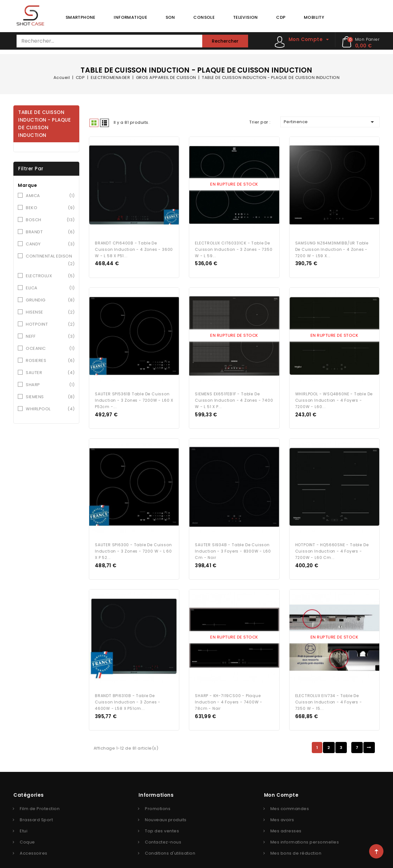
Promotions (158, 798)
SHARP (50, 385)
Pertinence (330, 122)
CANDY (50, 244)
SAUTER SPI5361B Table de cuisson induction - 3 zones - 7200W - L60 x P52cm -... (134, 395)
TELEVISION (246, 17)
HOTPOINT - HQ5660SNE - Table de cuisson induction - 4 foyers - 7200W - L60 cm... (332, 543)
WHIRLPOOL (50, 409)
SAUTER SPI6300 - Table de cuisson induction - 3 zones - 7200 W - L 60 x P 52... (133, 543)
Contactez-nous (163, 831)
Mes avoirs (282, 809)
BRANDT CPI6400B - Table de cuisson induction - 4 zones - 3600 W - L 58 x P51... (134, 247)
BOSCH (50, 220)
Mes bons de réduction (296, 842)
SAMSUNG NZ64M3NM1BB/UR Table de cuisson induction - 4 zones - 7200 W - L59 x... (332, 247)
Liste (104, 123)
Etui (24, 820)
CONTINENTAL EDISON (50, 260)
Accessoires (34, 842)
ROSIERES (50, 361)
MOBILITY (314, 17)
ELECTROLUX (50, 276)
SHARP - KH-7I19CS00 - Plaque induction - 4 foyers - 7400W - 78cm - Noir (229, 691)
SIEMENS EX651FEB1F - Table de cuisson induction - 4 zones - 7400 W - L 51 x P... (234, 395)
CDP (281, 17)
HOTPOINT (50, 324)
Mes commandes (290, 798)
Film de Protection (40, 798)
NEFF (50, 336)
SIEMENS (50, 397)
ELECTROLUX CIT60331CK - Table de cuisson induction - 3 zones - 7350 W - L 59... (234, 247)
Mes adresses (286, 820)
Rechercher (225, 41)
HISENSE (50, 312)
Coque (27, 831)
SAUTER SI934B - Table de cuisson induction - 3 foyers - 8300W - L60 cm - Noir (233, 543)
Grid (94, 123)
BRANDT (50, 232)
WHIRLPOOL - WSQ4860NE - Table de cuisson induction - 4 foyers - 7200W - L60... (334, 395)
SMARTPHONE (81, 17)
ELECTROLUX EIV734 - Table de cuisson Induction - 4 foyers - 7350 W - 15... (329, 691)
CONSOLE (204, 17)
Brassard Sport (36, 809)
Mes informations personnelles (305, 831)
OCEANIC (50, 349)
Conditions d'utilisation (170, 842)
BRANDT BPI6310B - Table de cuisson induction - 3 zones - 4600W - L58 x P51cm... (128, 691)
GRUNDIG (50, 300)
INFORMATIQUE (130, 17)
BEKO (50, 208)
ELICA (50, 288)
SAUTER (50, 373)
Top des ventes (162, 820)
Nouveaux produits (166, 809)
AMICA (50, 196)
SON (170, 17)
